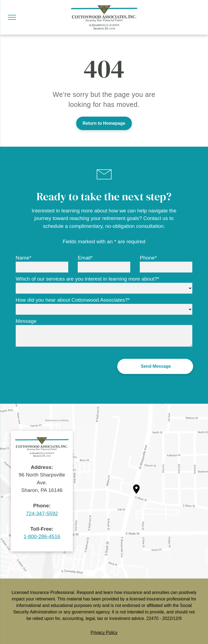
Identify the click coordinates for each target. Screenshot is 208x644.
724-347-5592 (42, 513)
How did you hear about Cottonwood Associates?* (73, 300)
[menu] (12, 17)
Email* (85, 258)
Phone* (148, 258)
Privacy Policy (104, 632)
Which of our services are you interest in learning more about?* (87, 279)
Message (26, 321)
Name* (24, 258)
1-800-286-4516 (42, 536)
